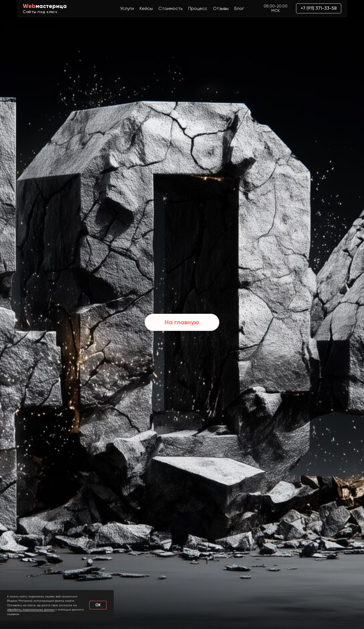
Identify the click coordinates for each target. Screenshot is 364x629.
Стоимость (170, 8)
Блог (239, 8)
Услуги (127, 8)
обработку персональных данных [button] (31, 610)
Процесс (198, 8)
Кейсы (146, 8)
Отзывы (221, 8)
